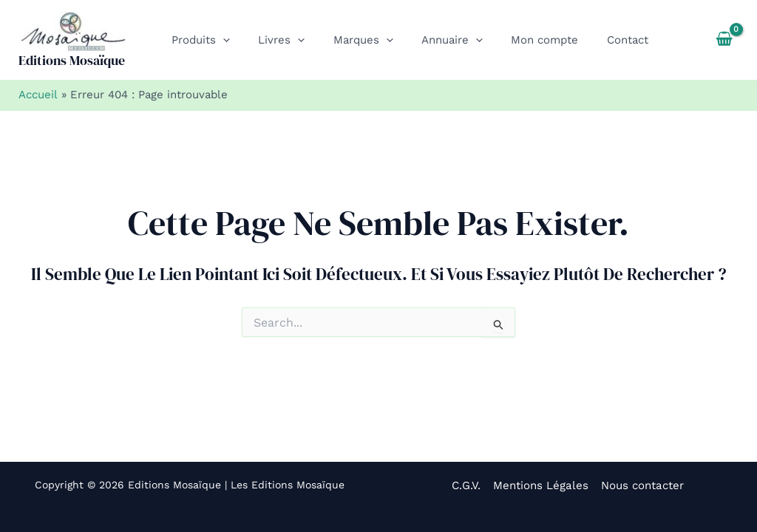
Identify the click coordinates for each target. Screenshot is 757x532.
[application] (220, 40)
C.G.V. (468, 485)
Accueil (38, 95)
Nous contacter (641, 485)
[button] (198, 40)
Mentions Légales (541, 485)
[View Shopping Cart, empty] (724, 40)
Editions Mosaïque (72, 60)
